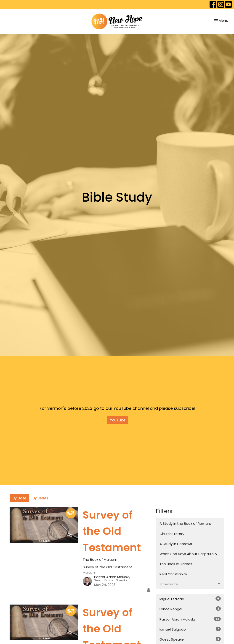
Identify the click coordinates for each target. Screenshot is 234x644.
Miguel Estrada (190, 599)
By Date (19, 498)
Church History (172, 534)
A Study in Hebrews (176, 544)
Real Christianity (173, 574)
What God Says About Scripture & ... (190, 554)
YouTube (118, 420)
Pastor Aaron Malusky (190, 619)
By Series (40, 498)
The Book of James (176, 564)
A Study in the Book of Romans (186, 523)
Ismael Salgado (190, 629)
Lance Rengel (190, 609)
